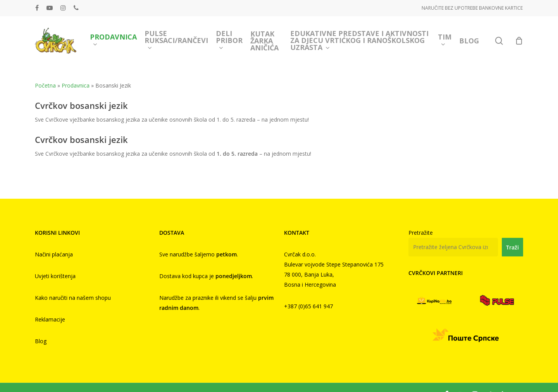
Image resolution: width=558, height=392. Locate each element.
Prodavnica (76, 85)
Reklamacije (50, 319)
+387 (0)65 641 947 (308, 306)
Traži (512, 247)
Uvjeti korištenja (55, 276)
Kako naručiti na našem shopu (73, 298)
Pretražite (421, 233)
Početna (45, 85)
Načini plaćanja (54, 254)
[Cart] (519, 41)
